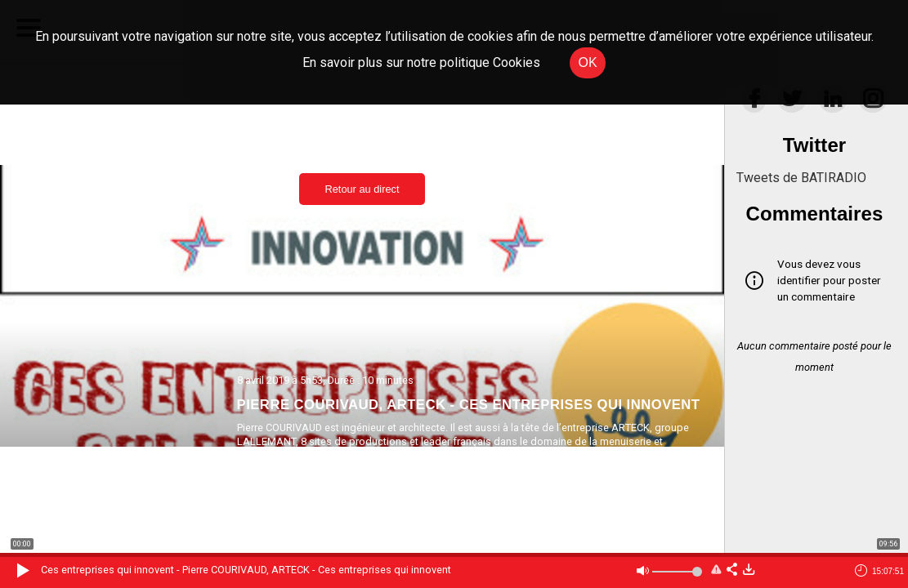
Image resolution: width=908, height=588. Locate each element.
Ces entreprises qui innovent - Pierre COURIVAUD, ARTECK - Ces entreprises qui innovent (246, 570)
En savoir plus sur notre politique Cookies (421, 62)
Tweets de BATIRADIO (801, 178)
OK (587, 62)
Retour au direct (362, 189)
